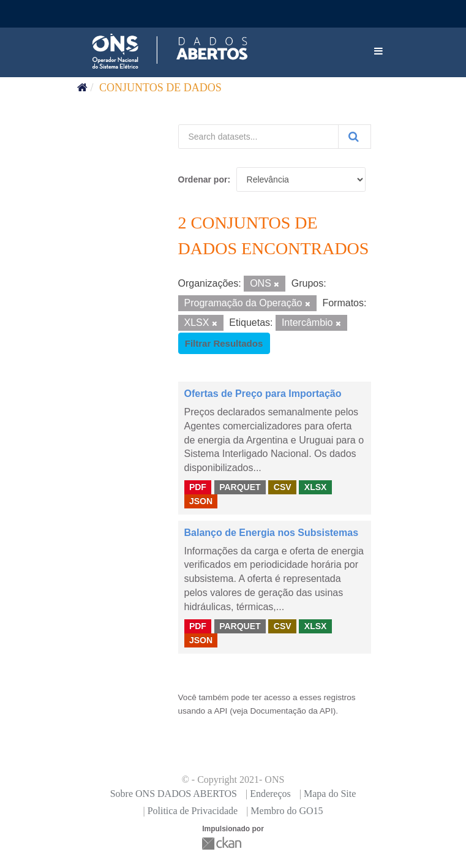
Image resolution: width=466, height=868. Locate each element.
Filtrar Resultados (224, 343)
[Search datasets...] (258, 137)
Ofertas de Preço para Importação (263, 394)
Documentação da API (291, 711)
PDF (198, 487)
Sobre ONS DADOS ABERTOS (174, 794)
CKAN (223, 843)
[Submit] (355, 137)
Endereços (270, 794)
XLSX (316, 487)
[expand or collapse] (378, 52)
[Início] (82, 88)
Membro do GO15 (287, 811)
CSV (283, 487)
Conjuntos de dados (160, 88)
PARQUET (240, 487)
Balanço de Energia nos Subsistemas (272, 533)
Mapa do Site (330, 794)
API (220, 711)
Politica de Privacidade (193, 811)
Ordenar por (203, 179)
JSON (201, 501)
